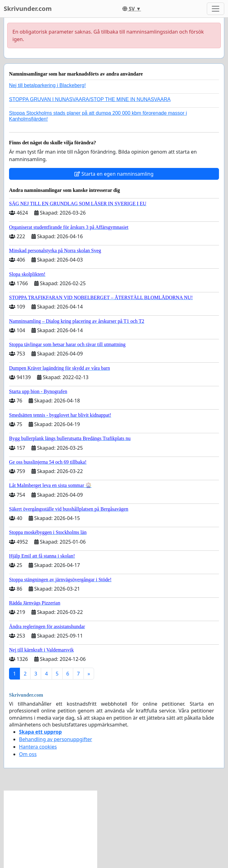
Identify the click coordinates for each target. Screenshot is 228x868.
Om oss (28, 754)
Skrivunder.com (28, 9)
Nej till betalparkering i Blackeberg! (47, 85)
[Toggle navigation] (216, 9)
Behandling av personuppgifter (56, 739)
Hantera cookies (38, 747)
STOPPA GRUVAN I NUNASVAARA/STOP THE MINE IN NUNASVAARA (90, 99)
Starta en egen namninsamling (114, 174)
